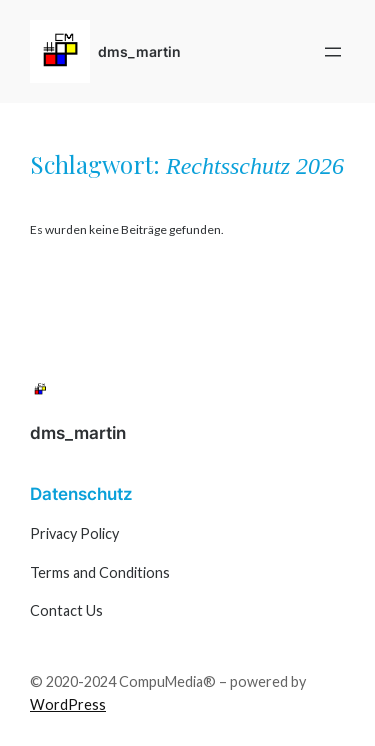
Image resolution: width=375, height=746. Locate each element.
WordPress (68, 704)
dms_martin (139, 51)
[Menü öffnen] (333, 52)
